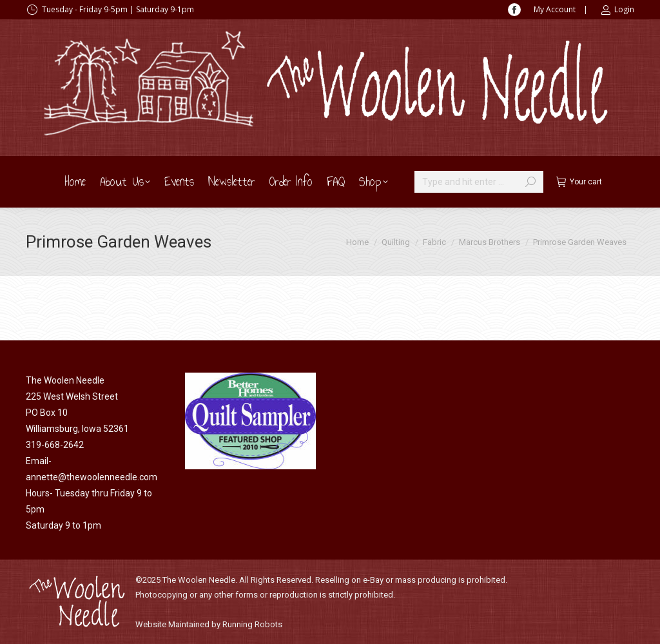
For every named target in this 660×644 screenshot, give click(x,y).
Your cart (579, 182)
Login (617, 10)
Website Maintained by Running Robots (209, 624)
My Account (555, 9)
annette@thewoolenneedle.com (92, 477)
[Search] (479, 182)
